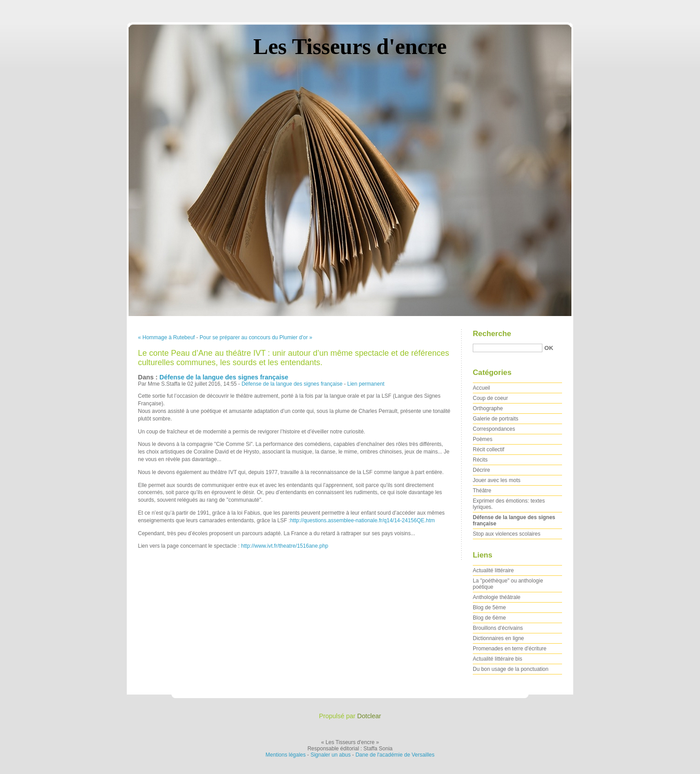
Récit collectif (489, 449)
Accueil (481, 388)
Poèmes (483, 439)
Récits (480, 460)
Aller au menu (630, 6)
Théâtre (482, 491)
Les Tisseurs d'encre (350, 46)
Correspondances (494, 429)
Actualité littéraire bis (498, 659)
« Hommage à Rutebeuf (166, 337)
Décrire (481, 470)
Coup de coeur (490, 398)
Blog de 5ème (489, 608)
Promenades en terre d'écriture (510, 649)
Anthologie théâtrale (497, 597)
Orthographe (488, 408)
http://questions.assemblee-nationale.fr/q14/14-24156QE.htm (362, 520)
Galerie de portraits (496, 419)
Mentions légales (286, 755)
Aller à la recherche (674, 6)
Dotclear (369, 716)
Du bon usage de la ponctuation (510, 669)
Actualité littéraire (493, 570)
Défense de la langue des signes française (224, 377)
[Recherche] (508, 348)
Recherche (492, 334)
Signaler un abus (330, 755)
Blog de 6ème (489, 618)
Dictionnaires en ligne (498, 638)
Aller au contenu (590, 6)
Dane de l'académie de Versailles (395, 755)
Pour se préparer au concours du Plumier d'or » (256, 337)
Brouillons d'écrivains (498, 628)
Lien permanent (366, 384)
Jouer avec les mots (497, 480)
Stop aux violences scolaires (506, 534)
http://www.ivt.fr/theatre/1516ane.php (285, 546)
